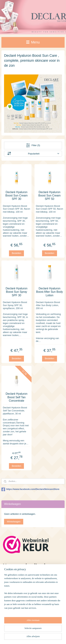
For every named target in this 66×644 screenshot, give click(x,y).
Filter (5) (33, 145)
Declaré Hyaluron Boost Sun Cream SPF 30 (17, 195)
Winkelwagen (14, 522)
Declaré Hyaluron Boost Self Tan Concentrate (17, 397)
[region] (33, 593)
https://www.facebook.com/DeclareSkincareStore (30, 489)
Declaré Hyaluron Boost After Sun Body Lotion (49, 292)
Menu (33, 42)
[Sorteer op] (33, 154)
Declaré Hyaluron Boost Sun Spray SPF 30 (17, 292)
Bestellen (16, 253)
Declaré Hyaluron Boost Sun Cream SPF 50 (49, 195)
